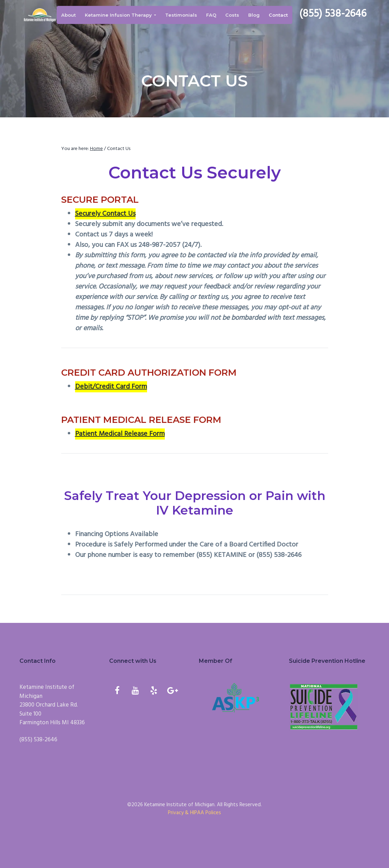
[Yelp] (154, 691)
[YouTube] (135, 691)
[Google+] (172, 691)
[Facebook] (117, 691)
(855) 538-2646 (336, 15)
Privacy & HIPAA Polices (194, 813)
